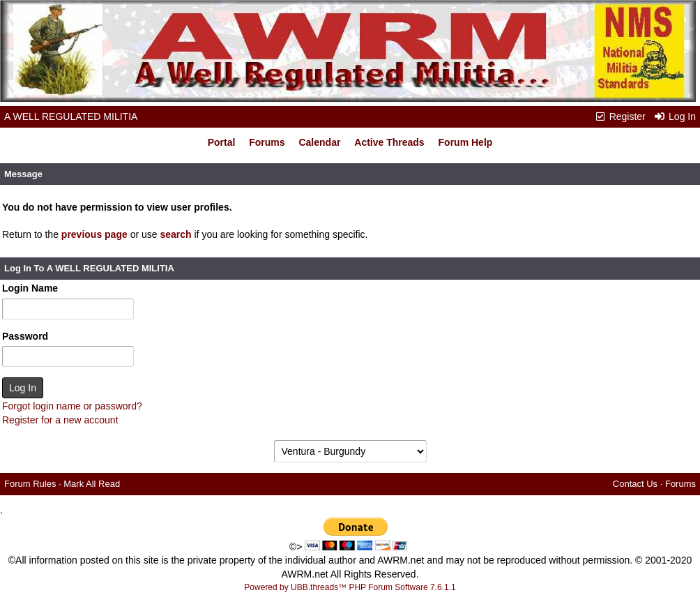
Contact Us (635, 484)
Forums (267, 142)
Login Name (30, 288)
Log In (675, 116)
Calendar (319, 142)
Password (25, 336)
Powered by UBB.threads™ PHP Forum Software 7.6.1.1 (350, 587)
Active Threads (389, 142)
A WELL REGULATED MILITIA (71, 116)
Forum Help (466, 142)
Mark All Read (92, 484)
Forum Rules (30, 484)
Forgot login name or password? (72, 406)
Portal (222, 142)
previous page (94, 234)
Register (620, 116)
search (175, 234)
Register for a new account (60, 420)
